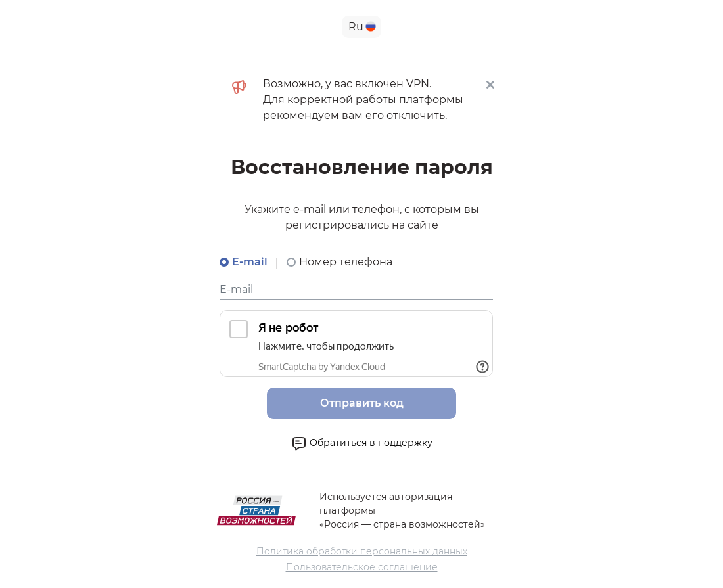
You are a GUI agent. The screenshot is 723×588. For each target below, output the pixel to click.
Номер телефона (346, 262)
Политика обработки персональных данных (362, 551)
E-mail (250, 262)
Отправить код (362, 403)
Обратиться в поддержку (362, 443)
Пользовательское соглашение (362, 567)
